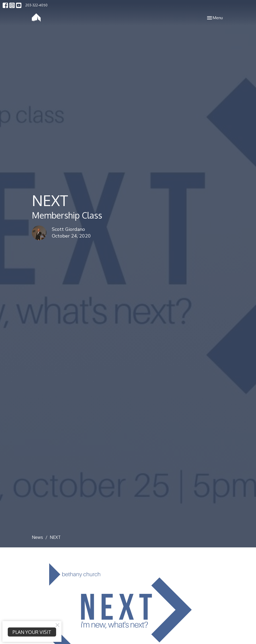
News (37, 537)
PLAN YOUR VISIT (32, 632)
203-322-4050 (36, 5)
